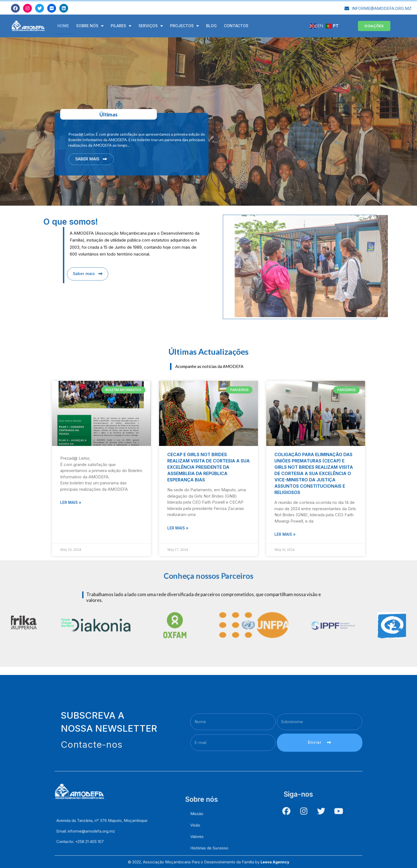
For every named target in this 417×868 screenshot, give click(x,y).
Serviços (151, 26)
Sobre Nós (90, 26)
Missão (202, 838)
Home (63, 26)
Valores (203, 850)
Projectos (184, 26)
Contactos (236, 26)
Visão (202, 844)
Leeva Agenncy (242, 863)
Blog (211, 26)
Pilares (121, 26)
